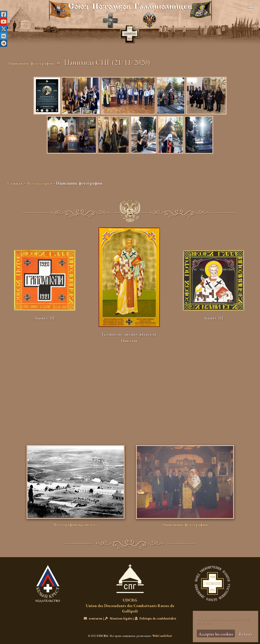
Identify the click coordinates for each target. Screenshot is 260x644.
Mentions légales (119, 618)
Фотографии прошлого (75, 524)
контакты (93, 618)
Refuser (246, 634)
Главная (15, 183)
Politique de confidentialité (156, 618)
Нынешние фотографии (31, 63)
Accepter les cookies (216, 634)
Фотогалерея (39, 183)
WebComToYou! (162, 636)
